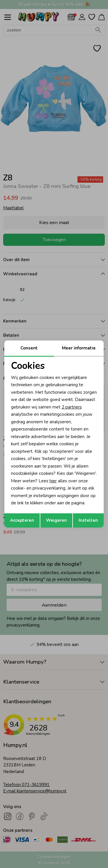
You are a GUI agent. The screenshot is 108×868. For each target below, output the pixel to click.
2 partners (72, 407)
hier (53, 481)
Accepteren (22, 520)
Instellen (88, 520)
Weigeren (56, 520)
